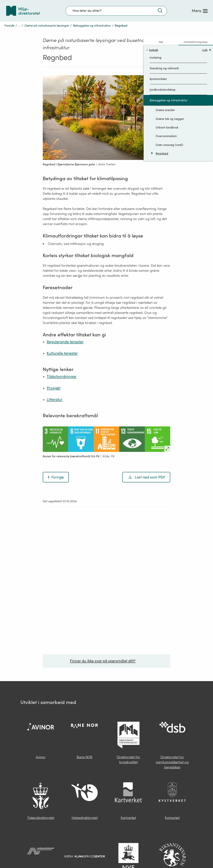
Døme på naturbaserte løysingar (47, 16)
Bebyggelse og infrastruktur (92, 16)
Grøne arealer (165, 100)
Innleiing (156, 48)
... (19, 16)
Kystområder (158, 69)
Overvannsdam (166, 126)
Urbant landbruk (167, 118)
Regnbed (162, 144)
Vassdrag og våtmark (164, 59)
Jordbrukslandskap (163, 80)
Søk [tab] (161, 32)
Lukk (207, 40)
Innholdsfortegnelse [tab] (196, 32)
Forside (9, 16)
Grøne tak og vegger (170, 109)
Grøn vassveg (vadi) (169, 135)
